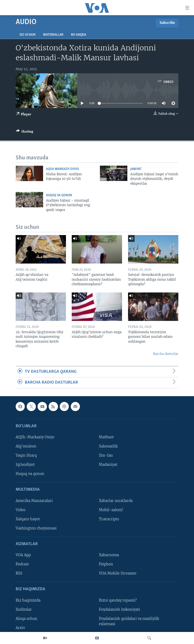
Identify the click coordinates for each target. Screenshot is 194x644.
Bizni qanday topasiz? (118, 600)
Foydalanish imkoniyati (120, 610)
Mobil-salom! (111, 510)
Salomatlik (108, 446)
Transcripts (109, 519)
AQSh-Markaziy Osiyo (62, 169)
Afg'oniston (26, 446)
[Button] (25, 132)
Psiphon (106, 564)
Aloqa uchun (26, 619)
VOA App (23, 555)
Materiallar (53, 35)
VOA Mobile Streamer (118, 573)
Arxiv (20, 628)
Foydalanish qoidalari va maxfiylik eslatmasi (129, 621)
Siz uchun (27, 35)
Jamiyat (136, 169)
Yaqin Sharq (26, 455)
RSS (19, 573)
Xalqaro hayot (28, 519)
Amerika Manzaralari (34, 501)
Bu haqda (79, 35)
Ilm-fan (106, 455)
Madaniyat (108, 465)
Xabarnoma (109, 555)
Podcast (22, 564)
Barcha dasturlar (166, 354)
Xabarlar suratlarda (116, 501)
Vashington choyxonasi (36, 528)
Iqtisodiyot (25, 465)
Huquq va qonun (59, 195)
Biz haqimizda (28, 600)
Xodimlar (24, 610)
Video (21, 510)
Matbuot (106, 437)
